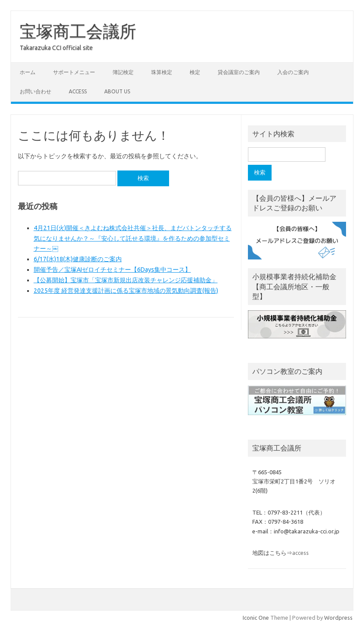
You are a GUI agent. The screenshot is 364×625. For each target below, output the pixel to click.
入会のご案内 (293, 72)
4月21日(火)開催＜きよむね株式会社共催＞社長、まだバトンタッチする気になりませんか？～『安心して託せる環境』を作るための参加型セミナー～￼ (133, 238)
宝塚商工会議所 (78, 31)
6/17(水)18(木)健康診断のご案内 (78, 259)
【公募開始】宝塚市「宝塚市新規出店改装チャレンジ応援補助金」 (126, 280)
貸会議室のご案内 (239, 72)
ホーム (28, 72)
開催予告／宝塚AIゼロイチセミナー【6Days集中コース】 (112, 270)
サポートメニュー (74, 72)
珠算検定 (162, 72)
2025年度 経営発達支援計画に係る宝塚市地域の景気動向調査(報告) (126, 291)
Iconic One (256, 618)
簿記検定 (123, 72)
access (78, 91)
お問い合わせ (35, 91)
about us (117, 91)
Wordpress (338, 618)
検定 (195, 72)
